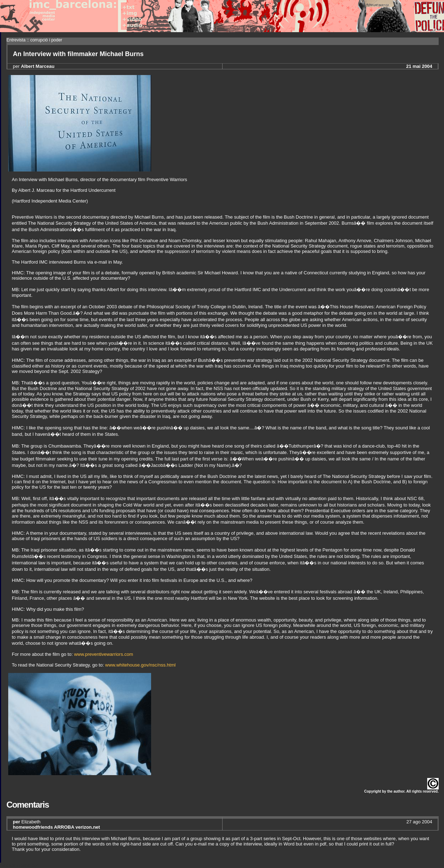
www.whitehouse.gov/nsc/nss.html (140, 665)
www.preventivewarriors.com (103, 654)
